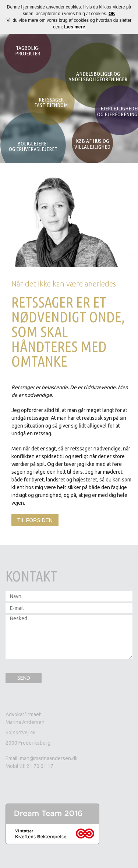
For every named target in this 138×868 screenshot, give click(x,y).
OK (112, 14)
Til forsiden (35, 520)
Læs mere (75, 27)
